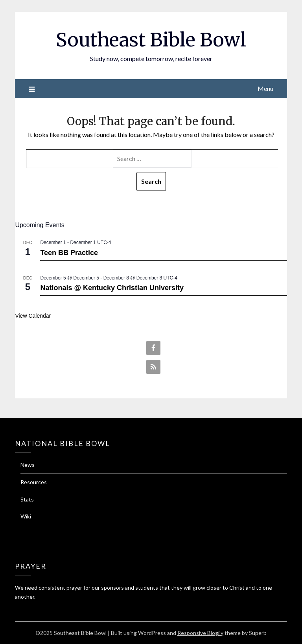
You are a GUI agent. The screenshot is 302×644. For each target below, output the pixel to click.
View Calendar (33, 316)
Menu (265, 88)
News (28, 465)
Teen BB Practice (69, 253)
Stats (27, 499)
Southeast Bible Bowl (151, 40)
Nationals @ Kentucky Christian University (112, 288)
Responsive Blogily (200, 633)
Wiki (26, 516)
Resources (34, 482)
